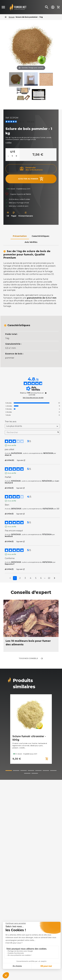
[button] (9, 771)
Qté (13, 152)
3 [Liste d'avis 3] (25, 578)
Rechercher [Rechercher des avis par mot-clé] (31, 432)
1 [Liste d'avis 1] (15, 578)
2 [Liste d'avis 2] (20, 578)
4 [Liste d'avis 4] (31, 578)
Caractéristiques (40, 236)
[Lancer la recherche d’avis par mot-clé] (58, 432)
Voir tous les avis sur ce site (33, 398)
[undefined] (46, 393)
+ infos (8, 143)
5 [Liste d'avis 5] (36, 578)
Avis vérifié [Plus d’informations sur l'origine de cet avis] (12, 445)
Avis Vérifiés (31, 242)
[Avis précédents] (10, 578)
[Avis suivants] (54, 578)
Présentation (20, 236)
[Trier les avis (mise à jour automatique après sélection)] (32, 426)
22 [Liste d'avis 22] (49, 578)
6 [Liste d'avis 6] (41, 578)
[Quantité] (12, 156)
